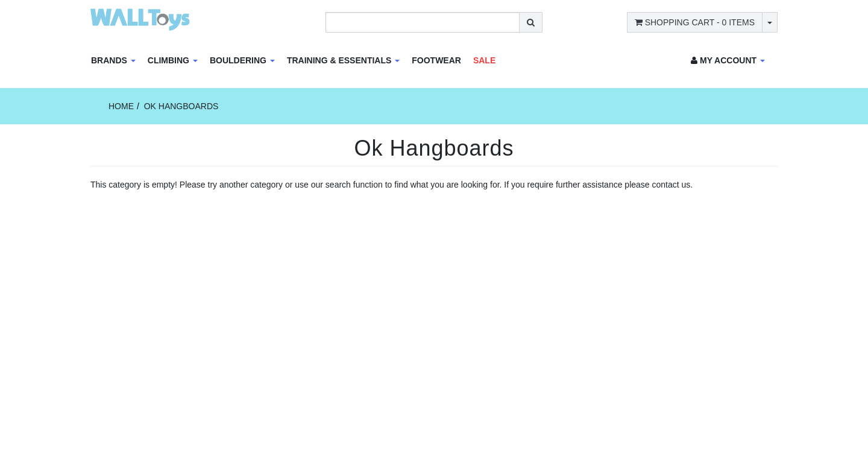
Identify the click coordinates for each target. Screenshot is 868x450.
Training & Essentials (343, 60)
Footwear (436, 60)
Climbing (173, 60)
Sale (484, 60)
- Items (695, 22)
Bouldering (242, 60)
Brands (113, 60)
